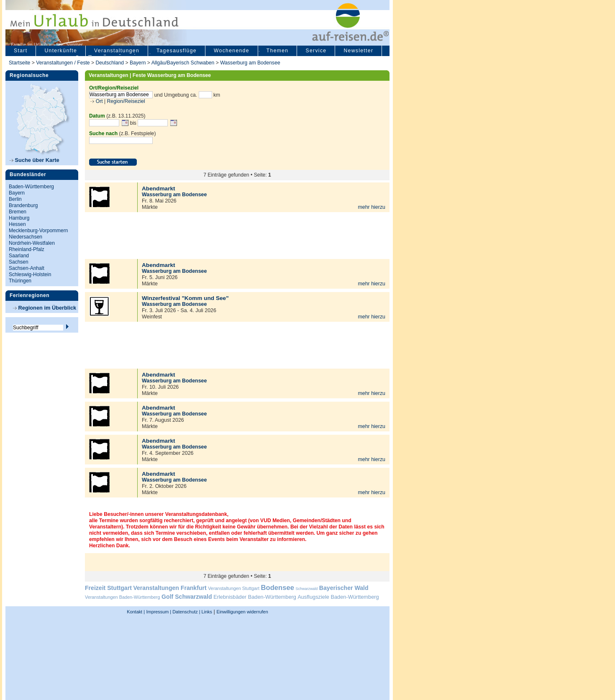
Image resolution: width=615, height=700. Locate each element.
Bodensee (278, 588)
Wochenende (232, 51)
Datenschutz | (186, 612)
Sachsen (19, 262)
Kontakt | (136, 612)
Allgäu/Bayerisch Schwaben (183, 63)
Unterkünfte (61, 51)
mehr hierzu (372, 207)
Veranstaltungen (117, 51)
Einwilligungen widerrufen (242, 612)
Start (20, 51)
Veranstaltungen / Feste (64, 63)
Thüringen (20, 281)
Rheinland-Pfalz (27, 249)
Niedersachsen (26, 237)
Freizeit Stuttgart (108, 588)
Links (206, 612)
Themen (278, 51)
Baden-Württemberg (31, 187)
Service (316, 51)
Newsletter (358, 51)
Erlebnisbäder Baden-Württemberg (255, 597)
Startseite (19, 63)
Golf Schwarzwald (187, 597)
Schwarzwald (307, 589)
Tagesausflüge (177, 51)
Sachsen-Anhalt (27, 268)
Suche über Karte (35, 160)
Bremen (18, 212)
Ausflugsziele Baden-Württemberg (338, 597)
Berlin (15, 199)
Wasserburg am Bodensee (250, 63)
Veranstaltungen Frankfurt (170, 588)
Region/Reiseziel (126, 101)
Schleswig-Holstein (30, 274)
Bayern (138, 63)
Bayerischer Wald (344, 588)
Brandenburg (23, 205)
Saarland (19, 256)
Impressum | (159, 612)
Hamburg (19, 218)
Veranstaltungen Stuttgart (234, 588)
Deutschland (110, 63)
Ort (98, 101)
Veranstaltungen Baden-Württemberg (123, 597)
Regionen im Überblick (45, 308)
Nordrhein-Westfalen (32, 243)
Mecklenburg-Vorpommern (38, 231)
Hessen (17, 224)
